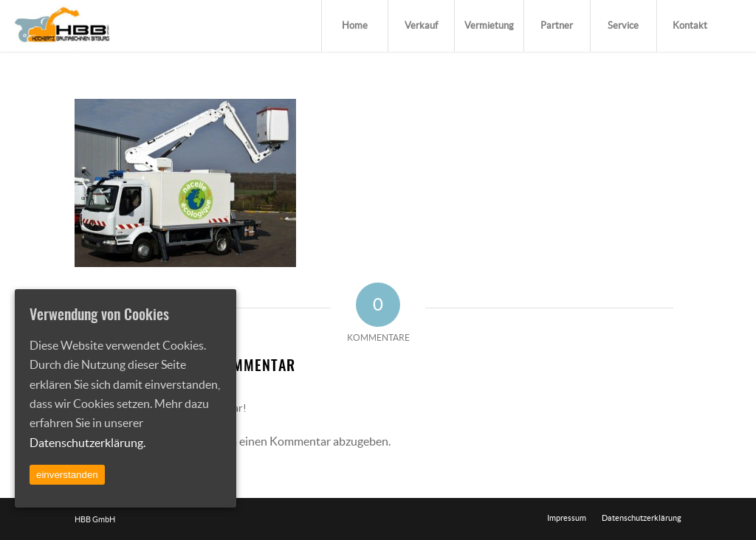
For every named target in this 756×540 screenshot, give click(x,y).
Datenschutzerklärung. (87, 443)
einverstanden (67, 475)
